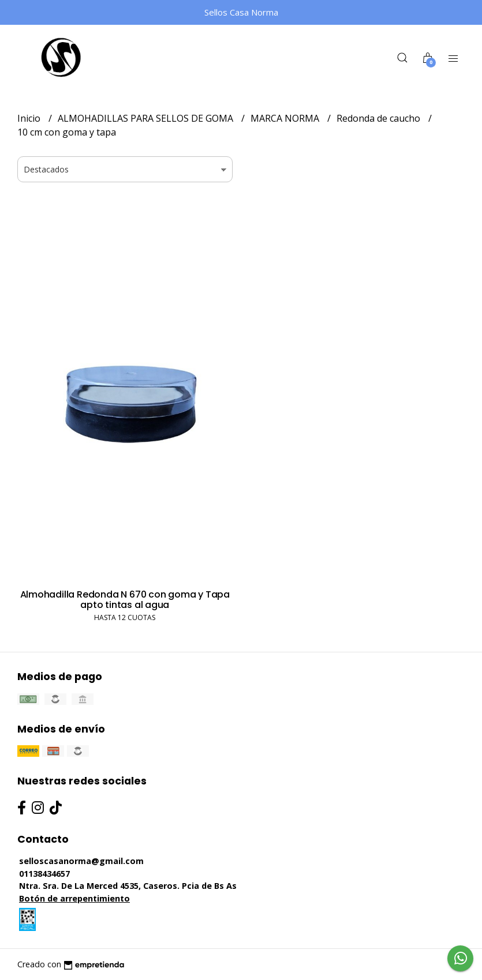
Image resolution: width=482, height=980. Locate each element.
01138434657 (44, 874)
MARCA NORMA (286, 118)
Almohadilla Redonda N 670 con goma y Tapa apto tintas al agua (125, 600)
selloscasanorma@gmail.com (81, 861)
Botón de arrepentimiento (74, 898)
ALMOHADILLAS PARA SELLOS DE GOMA (147, 118)
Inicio (30, 118)
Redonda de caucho (380, 118)
